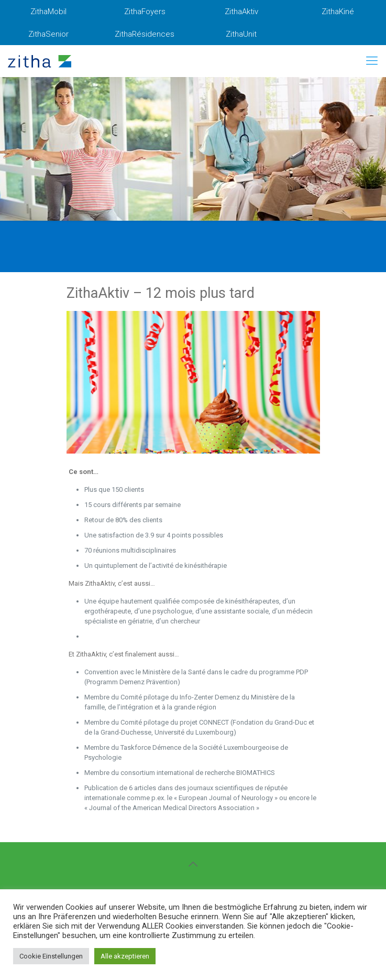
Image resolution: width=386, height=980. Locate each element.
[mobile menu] (372, 61)
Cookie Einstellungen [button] (51, 956)
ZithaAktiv (241, 12)
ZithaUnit (241, 34)
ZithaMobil (48, 12)
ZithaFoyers (145, 12)
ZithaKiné (338, 12)
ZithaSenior (48, 34)
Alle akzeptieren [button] (125, 956)
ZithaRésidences (145, 34)
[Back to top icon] (193, 864)
